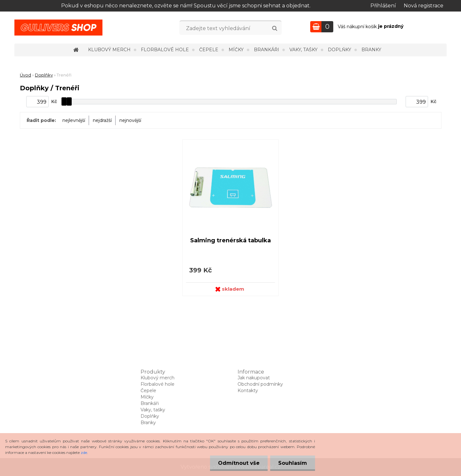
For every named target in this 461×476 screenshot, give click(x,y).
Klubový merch (109, 50)
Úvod (25, 75)
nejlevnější (74, 120)
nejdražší (102, 120)
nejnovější (130, 120)
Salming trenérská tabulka (230, 240)
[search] (275, 28)
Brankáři (267, 50)
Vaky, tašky (303, 50)
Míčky (236, 50)
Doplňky (340, 50)
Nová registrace (424, 6)
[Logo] (58, 28)
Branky (371, 50)
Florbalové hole (165, 50)
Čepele (209, 50)
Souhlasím (293, 463)
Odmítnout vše (239, 463)
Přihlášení (383, 6)
